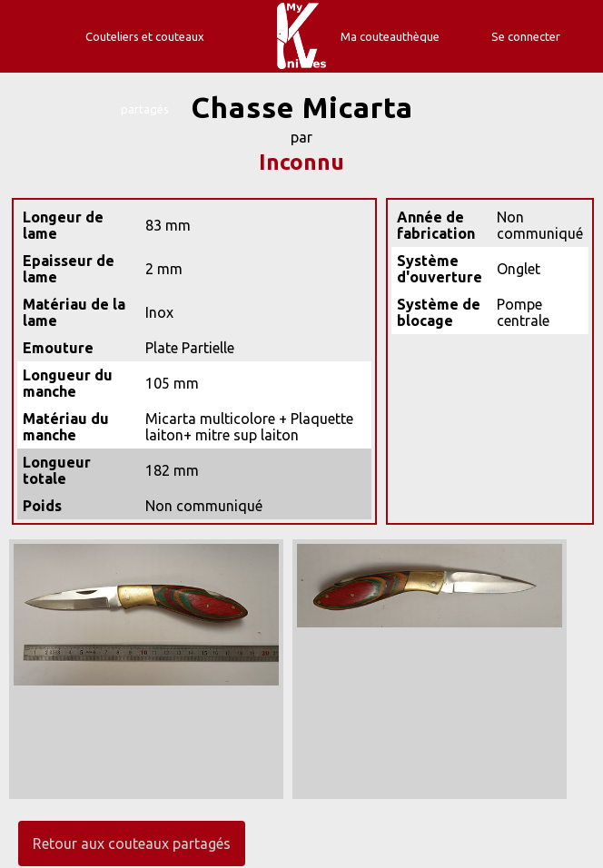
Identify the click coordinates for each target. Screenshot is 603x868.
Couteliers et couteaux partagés (145, 73)
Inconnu (301, 162)
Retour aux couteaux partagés (132, 843)
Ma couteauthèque (390, 36)
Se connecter (526, 36)
